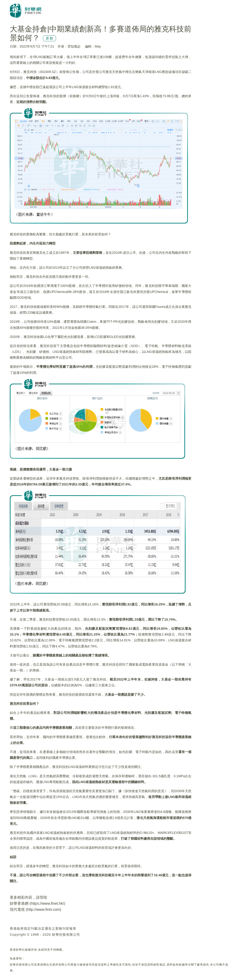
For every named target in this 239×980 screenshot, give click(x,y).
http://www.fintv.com (44, 910)
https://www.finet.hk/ (47, 903)
